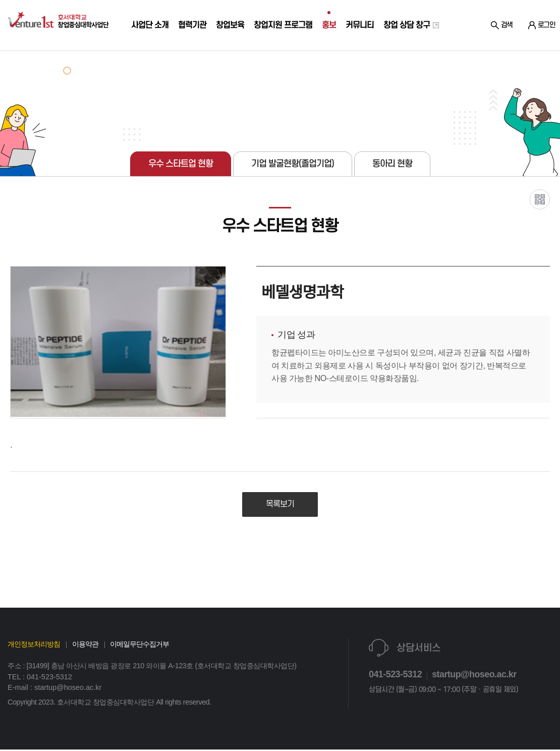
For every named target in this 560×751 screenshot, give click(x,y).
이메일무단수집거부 (139, 646)
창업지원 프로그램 (280, 50)
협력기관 (188, 50)
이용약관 (85, 646)
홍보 (326, 50)
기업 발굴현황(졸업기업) (293, 164)
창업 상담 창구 (407, 50)
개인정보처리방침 (34, 646)
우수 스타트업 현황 (181, 164)
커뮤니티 (356, 50)
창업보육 (226, 50)
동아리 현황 (392, 164)
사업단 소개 (146, 50)
